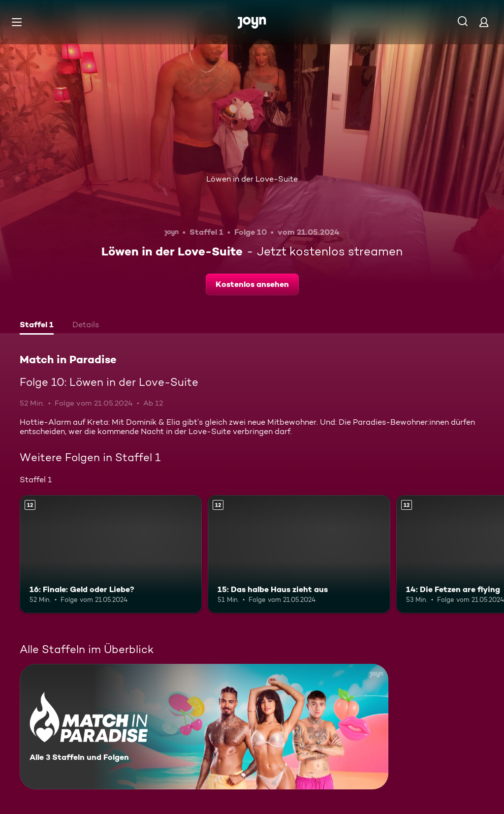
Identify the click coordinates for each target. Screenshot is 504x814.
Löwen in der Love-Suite (252, 179)
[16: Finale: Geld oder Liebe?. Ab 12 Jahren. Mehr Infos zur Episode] (111, 554)
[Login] (484, 22)
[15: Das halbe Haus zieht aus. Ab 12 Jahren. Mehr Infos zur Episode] (299, 554)
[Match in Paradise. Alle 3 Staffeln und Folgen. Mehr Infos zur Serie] (204, 727)
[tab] (37, 326)
